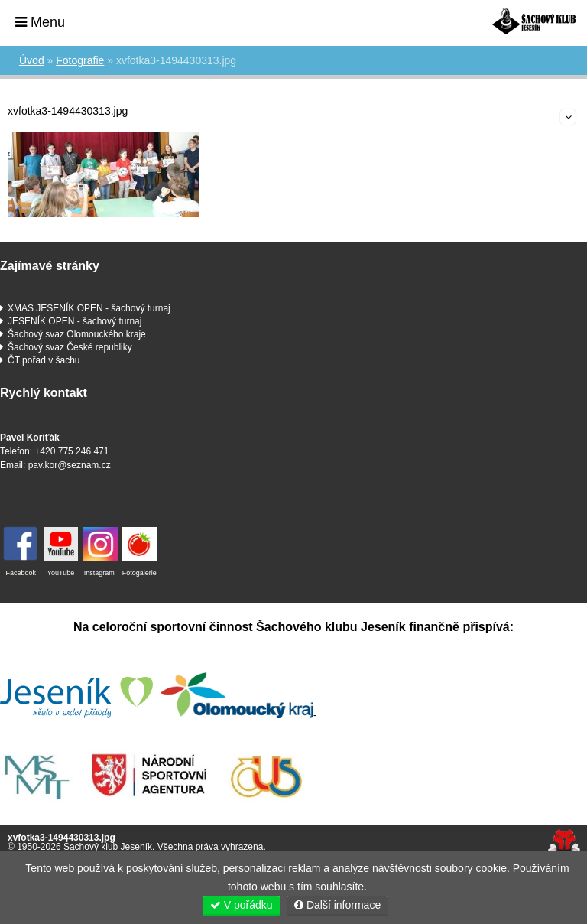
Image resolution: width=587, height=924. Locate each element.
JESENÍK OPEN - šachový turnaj (75, 321)
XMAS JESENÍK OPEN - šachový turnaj (89, 308)
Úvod (534, 21)
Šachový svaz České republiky (70, 347)
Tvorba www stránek (564, 842)
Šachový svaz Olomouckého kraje (77, 334)
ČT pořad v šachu (44, 360)
